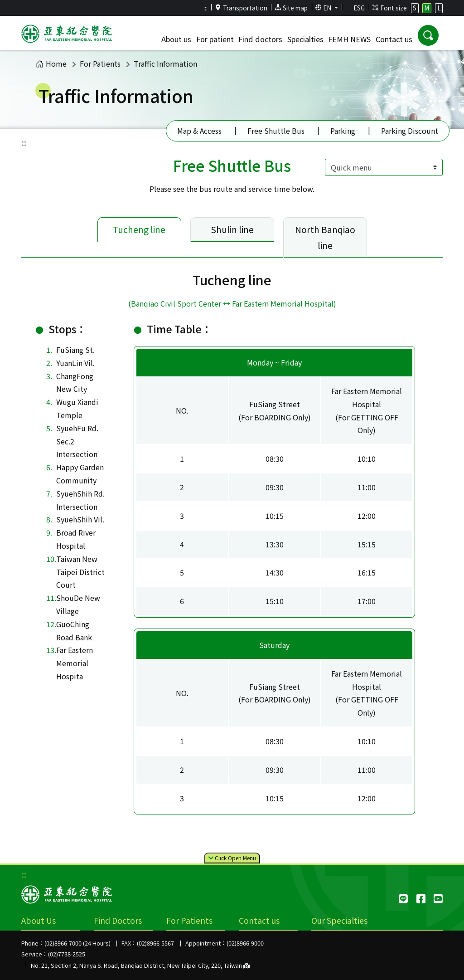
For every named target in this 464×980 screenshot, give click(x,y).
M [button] (427, 8)
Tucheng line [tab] (139, 229)
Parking (343, 131)
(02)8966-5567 (155, 943)
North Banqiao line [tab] (325, 237)
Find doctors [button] (260, 39)
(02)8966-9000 (245, 943)
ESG (355, 8)
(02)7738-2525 (67, 954)
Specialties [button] (305, 39)
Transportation (241, 8)
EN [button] (324, 8)
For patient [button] (215, 39)
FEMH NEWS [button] (349, 39)
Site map (291, 8)
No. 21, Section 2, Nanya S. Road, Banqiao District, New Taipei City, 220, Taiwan (140, 965)
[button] (428, 35)
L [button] (439, 8)
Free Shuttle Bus (276, 131)
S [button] (415, 8)
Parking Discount (410, 131)
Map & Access (199, 131)
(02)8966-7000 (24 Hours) (77, 943)
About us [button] (176, 39)
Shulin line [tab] (232, 229)
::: (205, 8)
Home (51, 63)
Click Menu (232, 858)
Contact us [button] (394, 39)
